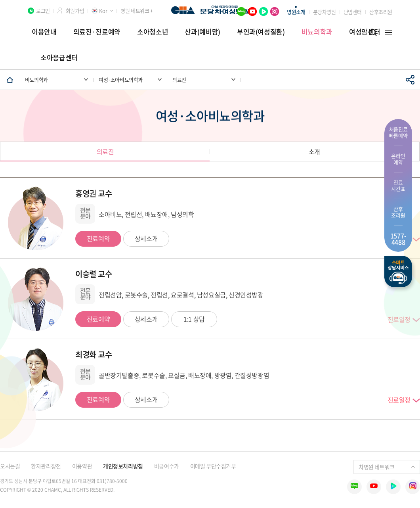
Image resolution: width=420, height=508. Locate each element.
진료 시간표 (398, 185)
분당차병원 (325, 12)
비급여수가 (167, 466)
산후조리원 (381, 12)
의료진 (105, 151)
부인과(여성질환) (261, 32)
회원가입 (75, 11)
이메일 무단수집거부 (213, 466)
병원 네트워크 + (136, 11)
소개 (314, 151)
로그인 (43, 11)
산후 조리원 (398, 212)
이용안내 (44, 32)
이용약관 (82, 466)
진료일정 (399, 400)
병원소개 (296, 12)
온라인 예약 (398, 159)
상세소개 (146, 238)
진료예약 (98, 238)
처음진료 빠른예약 (398, 132)
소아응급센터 (59, 57)
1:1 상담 (194, 319)
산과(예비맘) (202, 32)
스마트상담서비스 (398, 271)
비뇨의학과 (317, 32)
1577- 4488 (398, 239)
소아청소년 (153, 32)
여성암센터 (365, 32)
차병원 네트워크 (387, 467)
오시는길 (10, 466)
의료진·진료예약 (97, 32)
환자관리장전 (46, 466)
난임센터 (353, 12)
